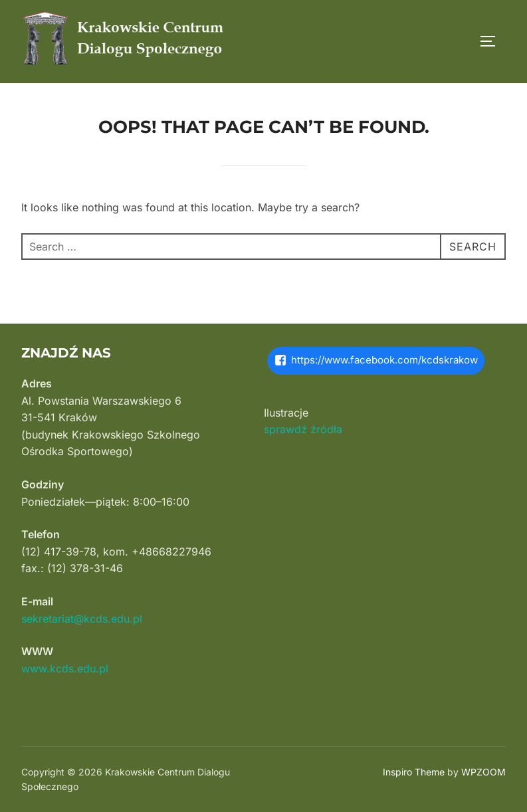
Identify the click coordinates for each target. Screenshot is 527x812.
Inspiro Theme (414, 772)
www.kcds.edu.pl (65, 668)
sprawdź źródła (303, 429)
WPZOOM (483, 772)
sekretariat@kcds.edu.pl (82, 619)
